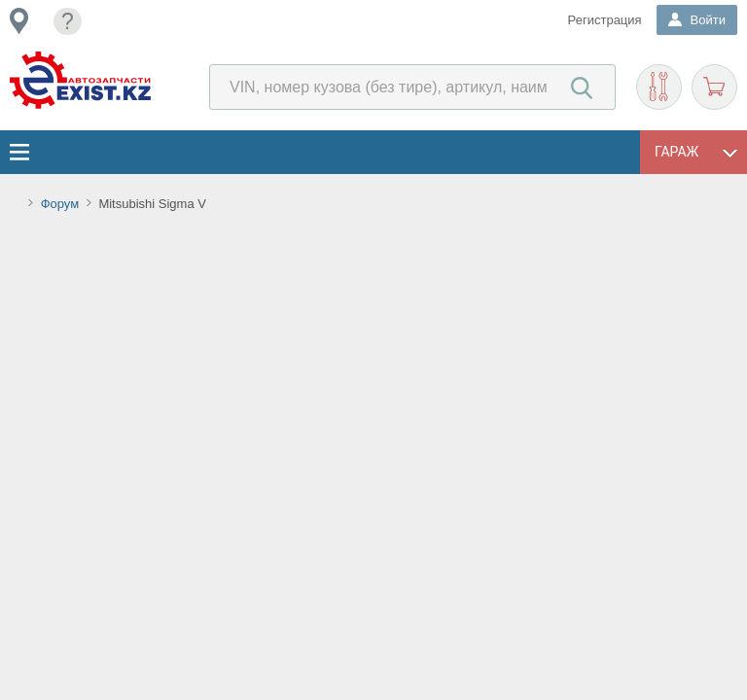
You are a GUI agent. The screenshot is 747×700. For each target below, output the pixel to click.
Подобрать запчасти (659, 87)
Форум (60, 204)
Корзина (714, 87)
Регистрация (605, 20)
